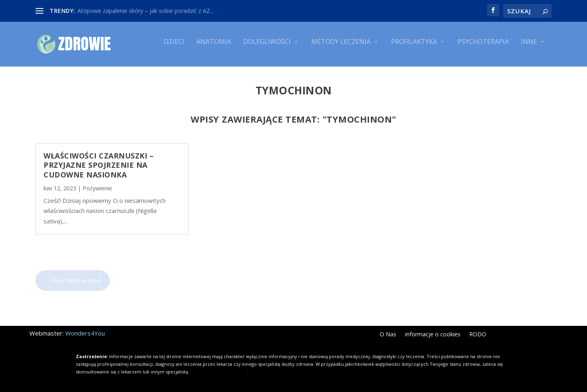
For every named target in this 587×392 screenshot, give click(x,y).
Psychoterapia (483, 47)
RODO (478, 336)
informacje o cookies (433, 336)
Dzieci (174, 47)
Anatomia (214, 47)
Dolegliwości (267, 47)
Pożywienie (97, 189)
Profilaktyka (414, 47)
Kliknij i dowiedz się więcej (219, 372)
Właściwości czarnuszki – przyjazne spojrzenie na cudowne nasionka (99, 166)
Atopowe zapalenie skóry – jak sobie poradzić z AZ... (146, 11)
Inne (529, 47)
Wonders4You (85, 334)
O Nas (388, 336)
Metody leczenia (341, 47)
